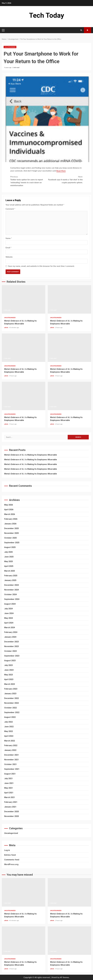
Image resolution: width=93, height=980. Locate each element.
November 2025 (12, 533)
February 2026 (11, 519)
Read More (61, 171)
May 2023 (9, 675)
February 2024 (11, 632)
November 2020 (12, 816)
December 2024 (12, 585)
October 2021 (10, 764)
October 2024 (10, 594)
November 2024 (12, 590)
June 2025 (9, 557)
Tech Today (47, 15)
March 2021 (10, 797)
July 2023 (8, 665)
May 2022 (9, 731)
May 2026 (9, 505)
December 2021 (12, 755)
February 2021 (11, 802)
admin (6, 327)
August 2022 (10, 717)
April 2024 (9, 623)
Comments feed (12, 860)
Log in (7, 850)
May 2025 (9, 561)
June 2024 (9, 613)
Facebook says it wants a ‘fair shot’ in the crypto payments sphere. (65, 179)
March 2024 (10, 628)
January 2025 (10, 580)
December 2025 (12, 528)
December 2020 (12, 812)
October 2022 (10, 708)
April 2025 (9, 566)
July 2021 (8, 778)
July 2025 (8, 552)
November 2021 (12, 760)
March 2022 (10, 741)
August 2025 (10, 547)
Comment (10, 209)
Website (9, 257)
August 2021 (10, 774)
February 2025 (11, 576)
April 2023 (9, 679)
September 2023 (12, 656)
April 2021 (9, 793)
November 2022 (12, 703)
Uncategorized (10, 47)
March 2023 (10, 684)
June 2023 (9, 670)
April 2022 (9, 736)
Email (9, 247)
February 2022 (11, 745)
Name (9, 238)
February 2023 (11, 689)
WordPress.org (11, 864)
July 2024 (8, 609)
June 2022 (9, 727)
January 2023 (10, 694)
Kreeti (54, 977)
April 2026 (9, 510)
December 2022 (12, 698)
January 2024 (10, 637)
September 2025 (12, 543)
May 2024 (9, 618)
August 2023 (10, 661)
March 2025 (10, 571)
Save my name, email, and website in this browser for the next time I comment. (41, 266)
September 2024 (12, 599)
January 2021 (10, 807)
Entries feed (10, 855)
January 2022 (10, 750)
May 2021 (9, 788)
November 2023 (12, 646)
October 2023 (10, 651)
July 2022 (8, 722)
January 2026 (10, 524)
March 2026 (10, 514)
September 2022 (12, 712)
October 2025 (10, 538)
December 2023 (12, 642)
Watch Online (88, 30)
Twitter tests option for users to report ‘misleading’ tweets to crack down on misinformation (28, 181)
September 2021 (12, 769)
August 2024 (10, 604)
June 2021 (9, 783)
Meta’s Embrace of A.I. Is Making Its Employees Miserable (24, 299)
